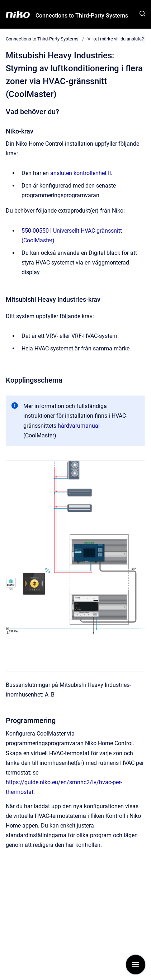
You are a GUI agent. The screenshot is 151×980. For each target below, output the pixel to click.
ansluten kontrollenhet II (81, 173)
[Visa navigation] (136, 965)
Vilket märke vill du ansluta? (116, 39)
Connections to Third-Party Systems (82, 16)
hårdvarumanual (79, 426)
